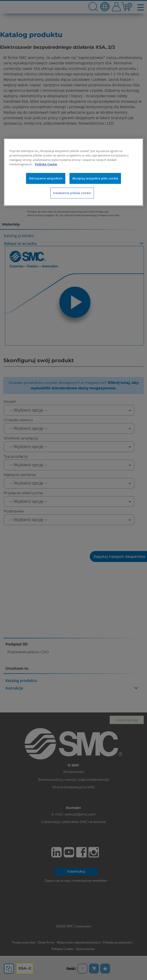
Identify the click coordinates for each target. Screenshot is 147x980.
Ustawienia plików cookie (72, 193)
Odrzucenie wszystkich (46, 178)
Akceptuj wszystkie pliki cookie (95, 178)
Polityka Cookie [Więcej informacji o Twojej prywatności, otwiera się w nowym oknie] (46, 164)
